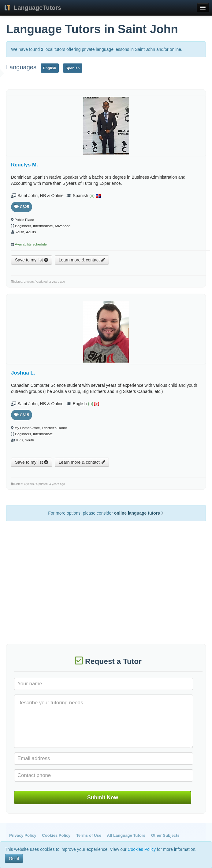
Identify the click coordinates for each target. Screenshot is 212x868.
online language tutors (139, 513)
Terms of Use (89, 835)
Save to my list (32, 260)
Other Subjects (165, 835)
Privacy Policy (23, 835)
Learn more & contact (82, 260)
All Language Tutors (126, 835)
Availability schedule (31, 244)
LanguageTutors (37, 8)
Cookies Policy (56, 835)
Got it (14, 858)
